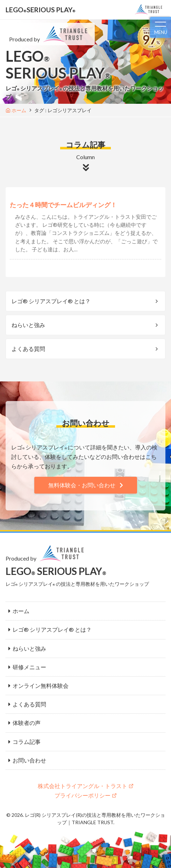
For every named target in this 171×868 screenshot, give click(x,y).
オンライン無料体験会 (41, 686)
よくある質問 (28, 349)
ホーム (21, 611)
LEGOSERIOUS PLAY (41, 10)
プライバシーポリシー (83, 795)
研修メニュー (29, 667)
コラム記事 (27, 742)
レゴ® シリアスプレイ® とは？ (51, 301)
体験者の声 (27, 723)
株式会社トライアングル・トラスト (83, 786)
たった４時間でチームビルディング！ (63, 205)
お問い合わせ (29, 760)
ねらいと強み (28, 325)
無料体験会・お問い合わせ (82, 485)
